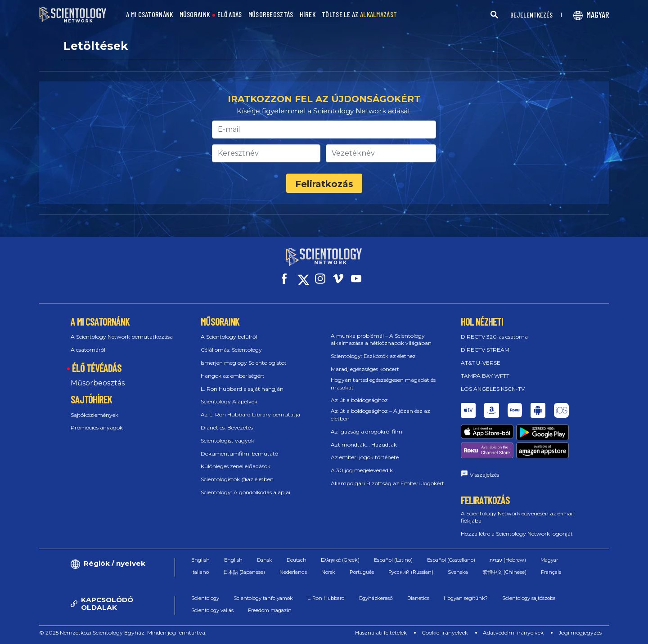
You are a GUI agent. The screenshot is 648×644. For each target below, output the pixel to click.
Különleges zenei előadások (236, 466)
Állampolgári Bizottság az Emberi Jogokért (387, 483)
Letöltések (96, 46)
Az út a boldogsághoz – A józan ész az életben (380, 415)
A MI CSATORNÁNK (150, 15)
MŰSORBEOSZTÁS (271, 15)
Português (362, 572)
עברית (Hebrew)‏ (508, 560)
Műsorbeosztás (98, 383)
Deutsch (297, 560)
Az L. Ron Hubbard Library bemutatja (250, 414)
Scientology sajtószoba (529, 598)
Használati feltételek (381, 633)
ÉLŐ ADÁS (229, 15)
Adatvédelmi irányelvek (513, 633)
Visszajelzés (484, 475)
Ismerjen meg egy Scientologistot (244, 363)
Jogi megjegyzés (580, 633)
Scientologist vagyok (227, 441)
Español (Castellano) (451, 560)
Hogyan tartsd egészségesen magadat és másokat (383, 384)
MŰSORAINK (195, 15)
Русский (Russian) (411, 572)
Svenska (458, 572)
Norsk (328, 572)
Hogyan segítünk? (466, 598)
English (200, 560)
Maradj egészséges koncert (365, 369)
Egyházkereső (376, 598)
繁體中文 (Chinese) (504, 572)
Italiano (200, 572)
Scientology (205, 598)
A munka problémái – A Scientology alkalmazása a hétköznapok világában (381, 340)
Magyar (549, 560)
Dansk (265, 560)
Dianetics (418, 598)
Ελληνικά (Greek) (340, 560)
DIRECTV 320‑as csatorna (494, 337)
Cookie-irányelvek (445, 633)
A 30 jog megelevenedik (362, 470)
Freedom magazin (270, 610)
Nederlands (293, 572)
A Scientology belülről (229, 337)
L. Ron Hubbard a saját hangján (242, 389)
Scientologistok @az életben (237, 479)
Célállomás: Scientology (231, 350)
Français (551, 572)
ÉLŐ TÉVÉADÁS (97, 368)
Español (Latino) (393, 560)
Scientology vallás (212, 610)
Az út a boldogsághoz (359, 400)
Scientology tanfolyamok (263, 598)
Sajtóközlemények (94, 415)
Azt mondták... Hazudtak (364, 445)
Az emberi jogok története (365, 457)
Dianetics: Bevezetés (227, 427)
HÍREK (308, 15)
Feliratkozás (324, 184)
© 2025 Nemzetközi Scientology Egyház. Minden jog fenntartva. (123, 633)
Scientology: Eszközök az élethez (373, 356)
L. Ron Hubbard (326, 598)
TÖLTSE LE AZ (359, 15)
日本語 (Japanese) (244, 572)
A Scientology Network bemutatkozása (122, 337)
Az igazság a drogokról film (367, 432)
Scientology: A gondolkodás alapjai (245, 492)
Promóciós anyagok (97, 427)
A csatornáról (88, 350)
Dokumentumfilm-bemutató (239, 454)
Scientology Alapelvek (229, 401)
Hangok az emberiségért (233, 376)
